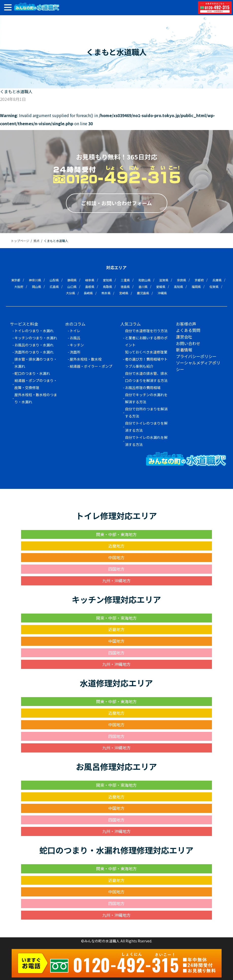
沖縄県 (162, 293)
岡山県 (37, 287)
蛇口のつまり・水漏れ (32, 373)
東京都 (16, 280)
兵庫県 (217, 280)
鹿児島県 (143, 293)
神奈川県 (35, 280)
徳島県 (125, 287)
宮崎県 (124, 293)
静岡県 (72, 280)
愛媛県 (161, 287)
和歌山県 (145, 280)
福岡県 (196, 287)
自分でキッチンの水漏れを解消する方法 (146, 398)
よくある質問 (188, 330)
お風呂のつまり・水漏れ (34, 345)
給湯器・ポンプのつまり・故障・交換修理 (36, 384)
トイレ (75, 331)
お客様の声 (186, 324)
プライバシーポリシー (196, 356)
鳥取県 (107, 287)
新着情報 (184, 350)
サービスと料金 (24, 324)
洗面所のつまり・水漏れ (34, 352)
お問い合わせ (188, 343)
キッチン (77, 345)
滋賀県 (164, 280)
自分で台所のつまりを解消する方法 (146, 412)
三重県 (125, 280)
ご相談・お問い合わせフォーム (116, 203)
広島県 (54, 287)
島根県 (90, 287)
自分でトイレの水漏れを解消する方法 (146, 441)
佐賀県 (214, 287)
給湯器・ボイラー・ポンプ (91, 366)
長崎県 (88, 293)
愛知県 (107, 280)
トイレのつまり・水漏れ (34, 331)
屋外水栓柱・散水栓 (86, 359)
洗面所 (75, 352)
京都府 (199, 280)
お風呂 (75, 338)
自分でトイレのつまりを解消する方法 (146, 427)
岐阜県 (90, 280)
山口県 (72, 287)
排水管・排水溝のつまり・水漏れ (36, 363)
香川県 (143, 287)
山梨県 (54, 280)
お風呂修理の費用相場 (143, 388)
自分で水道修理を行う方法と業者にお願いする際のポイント (146, 338)
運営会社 (184, 337)
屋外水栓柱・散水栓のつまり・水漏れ (36, 398)
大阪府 (19, 287)
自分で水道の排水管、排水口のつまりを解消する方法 (146, 377)
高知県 (178, 287)
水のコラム (75, 324)
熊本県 (106, 293)
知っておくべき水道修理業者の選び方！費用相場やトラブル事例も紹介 (146, 359)
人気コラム (131, 324)
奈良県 (182, 280)
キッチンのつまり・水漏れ (36, 338)
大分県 (70, 293)
